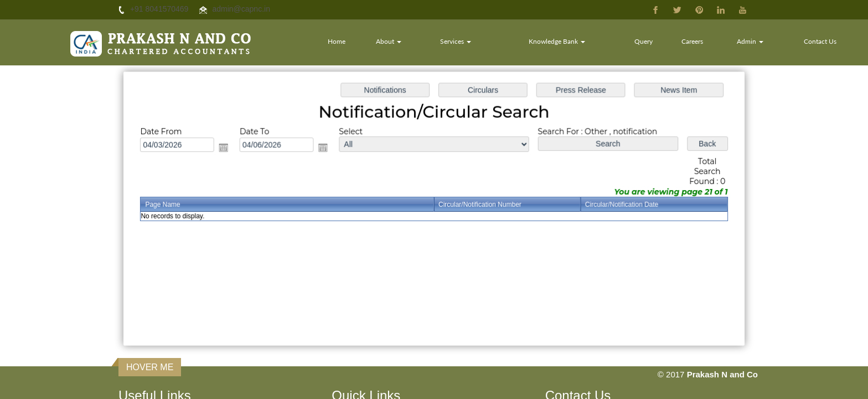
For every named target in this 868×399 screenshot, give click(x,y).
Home (337, 41)
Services (456, 41)
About (389, 41)
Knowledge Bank (557, 41)
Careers (692, 41)
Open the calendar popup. (230, 149)
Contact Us (820, 41)
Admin (750, 41)
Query (644, 41)
